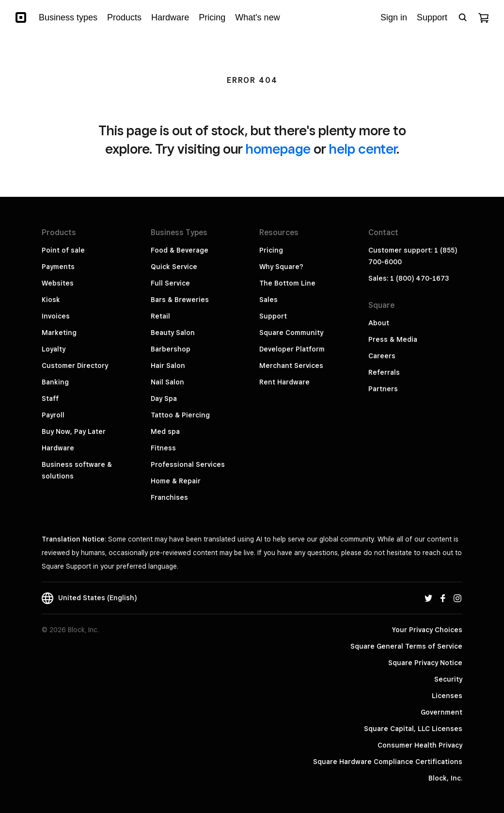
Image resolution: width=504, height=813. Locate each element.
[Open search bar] (463, 17)
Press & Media (393, 339)
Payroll (53, 415)
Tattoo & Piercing (180, 415)
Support (273, 316)
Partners (383, 389)
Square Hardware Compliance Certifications (388, 762)
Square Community (291, 333)
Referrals (384, 372)
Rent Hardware (284, 382)
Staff (50, 399)
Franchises (169, 497)
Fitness (163, 448)
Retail (160, 316)
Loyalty (54, 349)
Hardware (58, 448)
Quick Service (174, 267)
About (379, 323)
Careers (382, 356)
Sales (268, 300)
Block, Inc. (445, 778)
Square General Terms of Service (406, 646)
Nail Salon (167, 382)
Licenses (447, 696)
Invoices (56, 316)
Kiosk (51, 300)
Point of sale (63, 250)
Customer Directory (75, 366)
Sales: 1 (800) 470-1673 (409, 278)
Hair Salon (168, 366)
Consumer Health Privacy (420, 745)
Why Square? (281, 267)
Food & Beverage (180, 250)
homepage (278, 149)
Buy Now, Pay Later (74, 431)
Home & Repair (176, 481)
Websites (58, 283)
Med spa (165, 431)
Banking (55, 382)
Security (448, 679)
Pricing (271, 250)
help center (363, 149)
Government (441, 712)
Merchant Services (291, 366)
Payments (58, 267)
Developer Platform (292, 349)
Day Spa (164, 399)
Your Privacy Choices (427, 630)
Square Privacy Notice (425, 663)
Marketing (59, 333)
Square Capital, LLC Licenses (413, 729)
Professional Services (188, 464)
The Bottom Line (287, 283)
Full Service (170, 283)
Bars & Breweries (180, 300)
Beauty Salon (173, 333)
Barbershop (171, 349)
